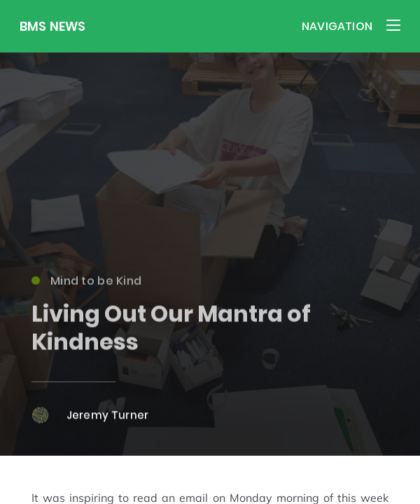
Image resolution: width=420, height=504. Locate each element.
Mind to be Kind (86, 285)
